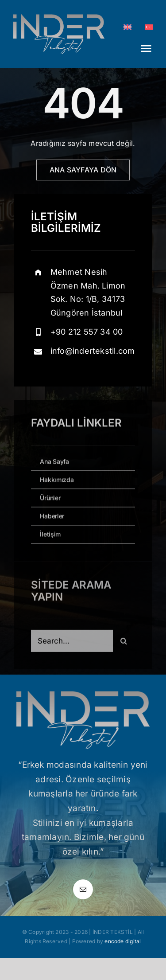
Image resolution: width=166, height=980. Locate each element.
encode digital (123, 941)
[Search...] (72, 644)
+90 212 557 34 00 (87, 332)
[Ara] (124, 644)
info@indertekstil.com (93, 351)
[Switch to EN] (127, 27)
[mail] (83, 889)
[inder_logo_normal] (59, 18)
